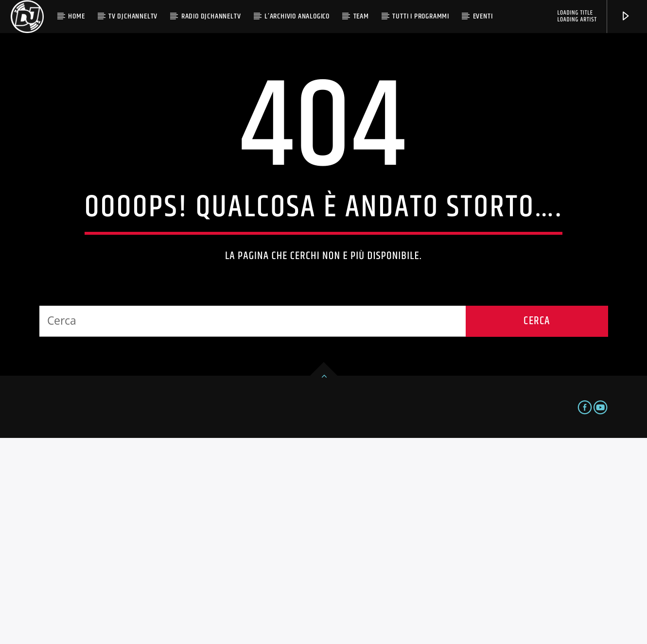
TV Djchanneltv (133, 16)
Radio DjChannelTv (211, 16)
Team (361, 16)
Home (76, 16)
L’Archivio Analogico (297, 16)
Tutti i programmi (421, 16)
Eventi (483, 16)
